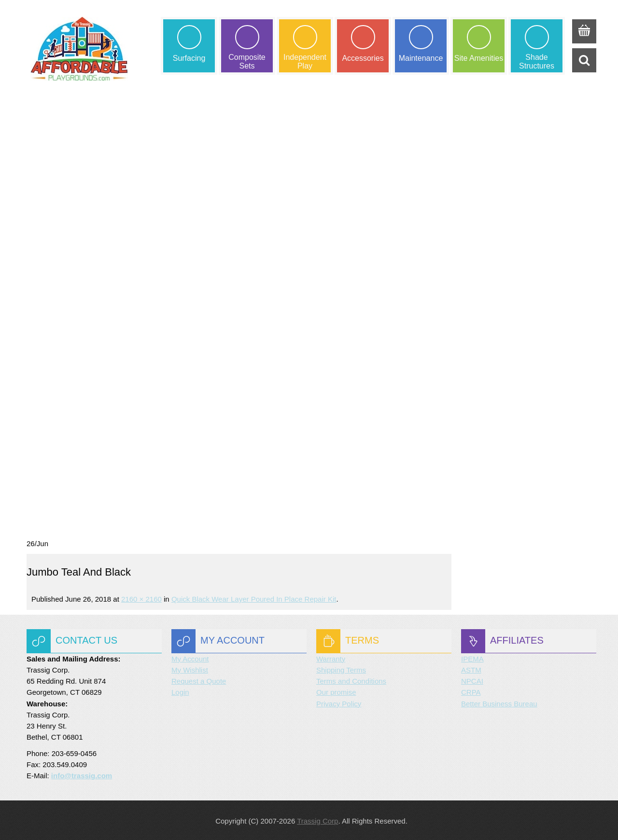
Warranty (331, 657)
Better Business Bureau (499, 702)
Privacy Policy (339, 702)
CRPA (471, 691)
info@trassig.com (82, 774)
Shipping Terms (341, 668)
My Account (190, 657)
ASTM (471, 668)
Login (180, 691)
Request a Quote (199, 680)
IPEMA (472, 657)
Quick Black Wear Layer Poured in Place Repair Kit (254, 598)
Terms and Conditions (351, 680)
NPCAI (472, 680)
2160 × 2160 (141, 598)
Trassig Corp (317, 819)
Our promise (336, 691)
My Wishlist (190, 668)
